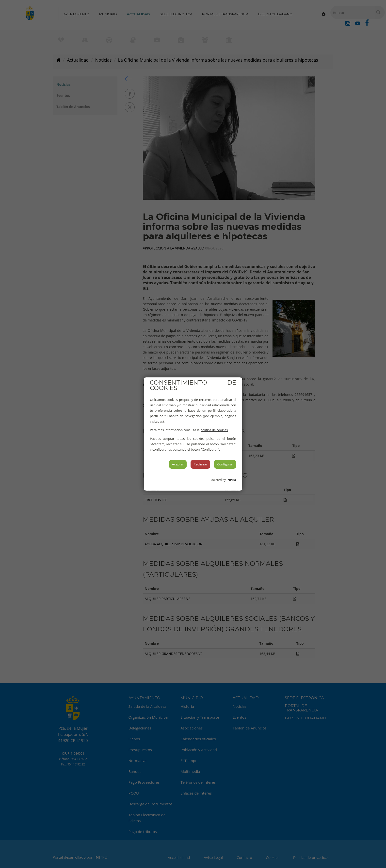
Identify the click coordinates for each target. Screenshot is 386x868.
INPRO (231, 480)
